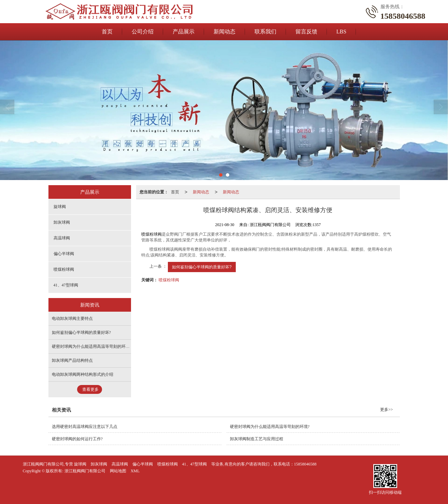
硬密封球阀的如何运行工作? (77, 439)
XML (135, 471)
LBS (341, 32)
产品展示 (184, 32)
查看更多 (90, 389)
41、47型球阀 (66, 285)
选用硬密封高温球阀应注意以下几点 (85, 427)
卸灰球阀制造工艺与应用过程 (257, 439)
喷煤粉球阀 (151, 234)
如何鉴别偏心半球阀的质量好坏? (202, 267)
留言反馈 (306, 32)
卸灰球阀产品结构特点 (72, 360)
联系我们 (265, 32)
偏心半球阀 (64, 254)
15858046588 (305, 464)
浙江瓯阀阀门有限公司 (85, 471)
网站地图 (118, 471)
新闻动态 (225, 32)
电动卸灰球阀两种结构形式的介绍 (83, 374)
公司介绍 (143, 32)
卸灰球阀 (62, 222)
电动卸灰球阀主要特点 (72, 318)
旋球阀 (60, 207)
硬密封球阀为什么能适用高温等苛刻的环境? (92, 346)
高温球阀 (62, 238)
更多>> (387, 410)
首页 (107, 32)
